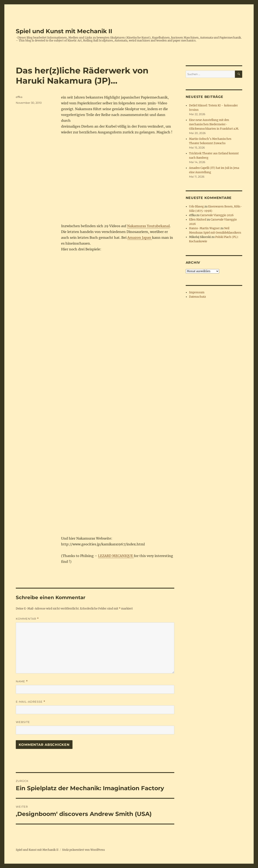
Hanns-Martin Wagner (204, 228)
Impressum (197, 292)
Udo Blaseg (196, 207)
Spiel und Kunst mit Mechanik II (64, 31)
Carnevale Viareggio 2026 (217, 215)
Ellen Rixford (198, 220)
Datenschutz (197, 297)
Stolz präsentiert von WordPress (84, 850)
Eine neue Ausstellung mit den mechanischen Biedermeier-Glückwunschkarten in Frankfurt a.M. (214, 124)
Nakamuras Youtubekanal (148, 226)
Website (23, 722)
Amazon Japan (140, 238)
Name (22, 681)
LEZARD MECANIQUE (116, 556)
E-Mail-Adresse (31, 702)
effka (19, 97)
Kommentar (27, 619)
